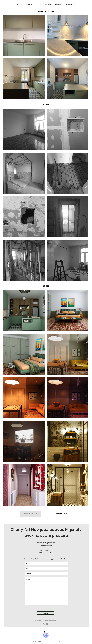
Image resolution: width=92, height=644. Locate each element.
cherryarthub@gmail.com (46, 543)
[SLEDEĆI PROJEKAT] (62, 514)
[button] (39, 4)
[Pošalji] (45, 613)
